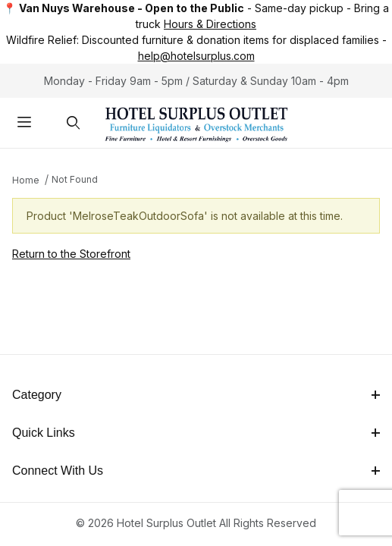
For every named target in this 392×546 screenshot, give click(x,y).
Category (196, 395)
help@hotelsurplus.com (196, 56)
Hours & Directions (210, 24)
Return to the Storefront (71, 254)
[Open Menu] (25, 123)
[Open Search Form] (74, 123)
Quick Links (196, 433)
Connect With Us (196, 471)
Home (26, 180)
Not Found (75, 179)
